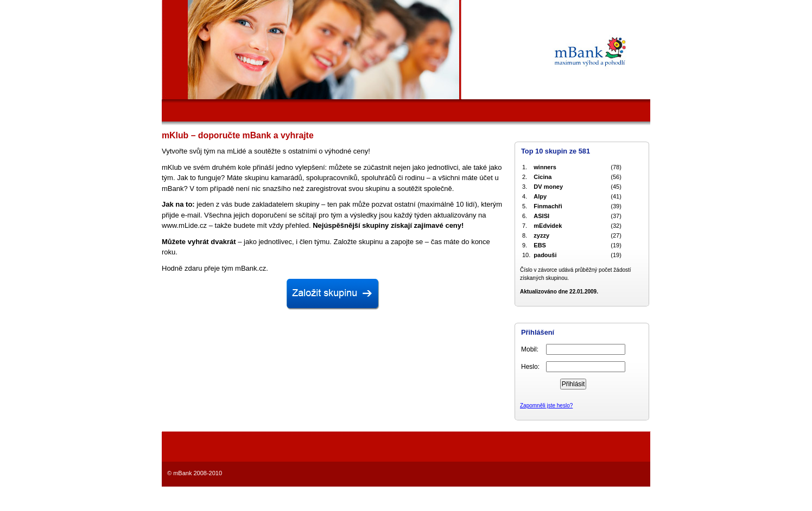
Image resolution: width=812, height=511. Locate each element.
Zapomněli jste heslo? (546, 405)
